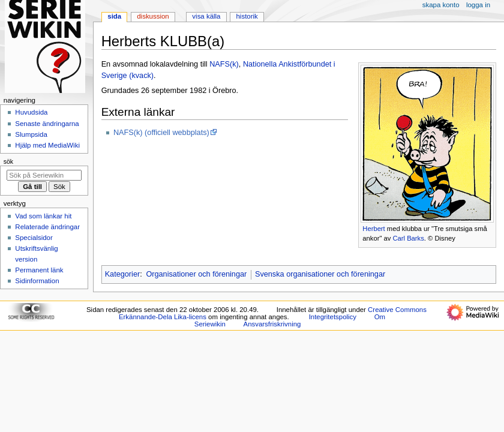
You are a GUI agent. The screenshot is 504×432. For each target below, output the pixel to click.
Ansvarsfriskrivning (272, 324)
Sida (114, 16)
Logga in (478, 5)
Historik (247, 16)
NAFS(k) (224, 64)
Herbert (373, 229)
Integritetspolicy (333, 317)
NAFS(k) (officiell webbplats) (161, 133)
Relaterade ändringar (47, 227)
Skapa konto (441, 5)
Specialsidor (34, 238)
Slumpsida (31, 134)
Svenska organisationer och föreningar (320, 274)
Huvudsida (31, 112)
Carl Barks (408, 238)
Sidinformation (37, 281)
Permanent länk (39, 270)
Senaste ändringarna (47, 124)
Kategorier (123, 274)
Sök (8, 161)
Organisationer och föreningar (196, 274)
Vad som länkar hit (43, 216)
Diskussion (153, 16)
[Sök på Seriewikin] (44, 175)
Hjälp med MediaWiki (47, 145)
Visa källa (206, 16)
